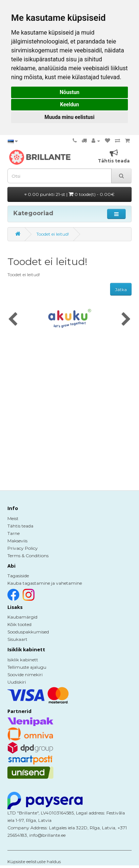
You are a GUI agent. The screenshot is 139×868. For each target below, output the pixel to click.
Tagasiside (18, 576)
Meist (13, 518)
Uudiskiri (17, 682)
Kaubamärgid (22, 617)
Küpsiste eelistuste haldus (34, 861)
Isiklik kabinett (23, 660)
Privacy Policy (23, 548)
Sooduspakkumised (28, 632)
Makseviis (17, 541)
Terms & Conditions (28, 556)
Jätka (121, 289)
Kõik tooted (19, 624)
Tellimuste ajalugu (27, 667)
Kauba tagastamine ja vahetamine (45, 583)
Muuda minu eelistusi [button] (69, 117)
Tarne (14, 533)
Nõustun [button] (69, 92)
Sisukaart (17, 639)
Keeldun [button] (69, 104)
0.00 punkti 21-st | (69, 194)
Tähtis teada (20, 526)
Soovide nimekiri (25, 675)
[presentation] (13, 320)
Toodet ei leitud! (53, 234)
